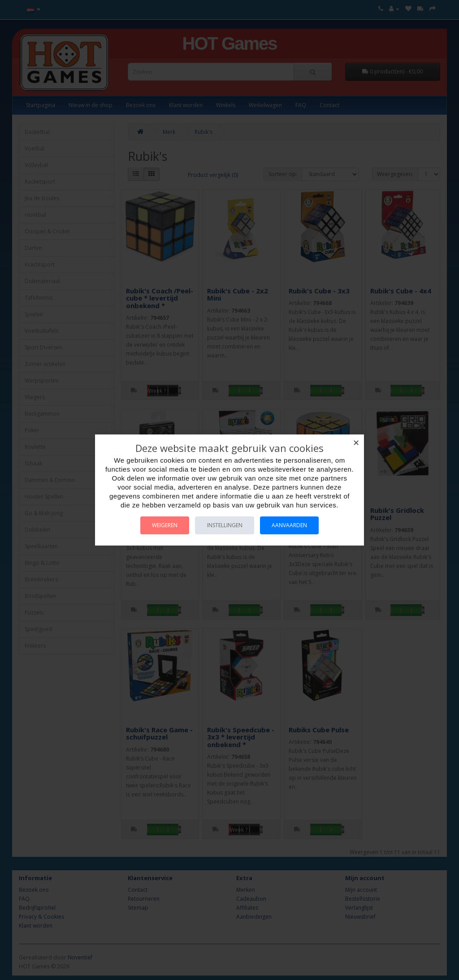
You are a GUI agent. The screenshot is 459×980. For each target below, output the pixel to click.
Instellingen (225, 525)
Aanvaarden (293, 525)
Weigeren (162, 525)
